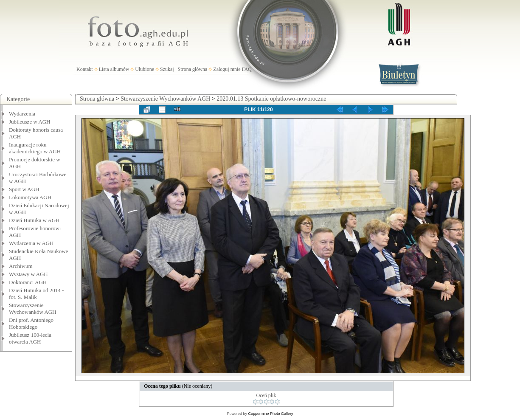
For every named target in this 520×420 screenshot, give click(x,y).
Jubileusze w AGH (30, 122)
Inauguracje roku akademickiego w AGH (35, 148)
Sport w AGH (24, 189)
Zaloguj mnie (227, 69)
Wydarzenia (22, 114)
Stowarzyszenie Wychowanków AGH (33, 309)
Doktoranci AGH (28, 282)
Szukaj (167, 69)
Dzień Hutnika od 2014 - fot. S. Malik (36, 294)
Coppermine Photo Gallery (270, 414)
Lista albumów (114, 69)
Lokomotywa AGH (30, 197)
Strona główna (193, 69)
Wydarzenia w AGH (31, 243)
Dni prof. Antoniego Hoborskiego (31, 323)
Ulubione (145, 69)
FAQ (247, 69)
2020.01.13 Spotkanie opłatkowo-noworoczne (271, 99)
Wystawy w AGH (28, 274)
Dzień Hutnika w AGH (34, 220)
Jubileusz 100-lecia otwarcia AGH (30, 338)
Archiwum (21, 266)
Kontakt (85, 69)
